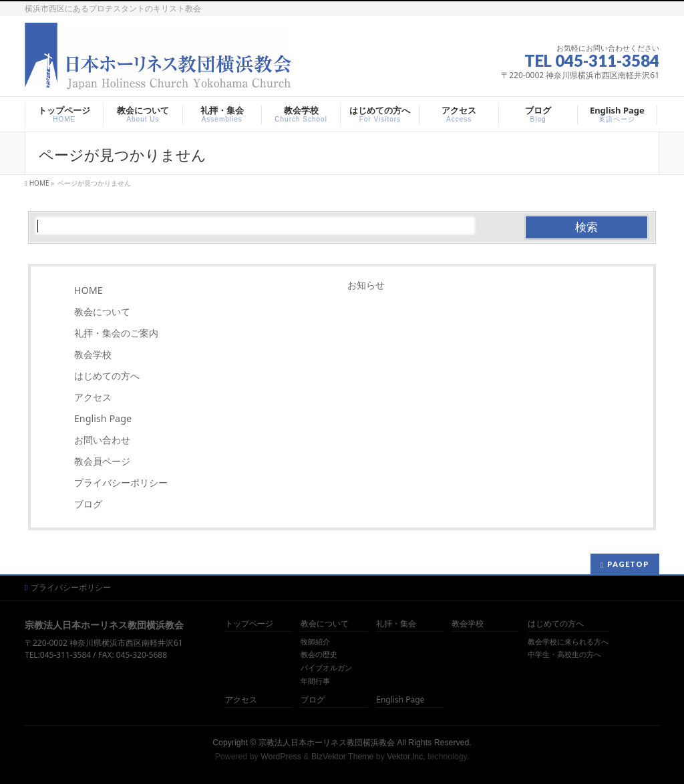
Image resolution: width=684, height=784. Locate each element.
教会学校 (93, 354)
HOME (89, 290)
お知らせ (366, 285)
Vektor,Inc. (406, 757)
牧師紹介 (315, 642)
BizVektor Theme (343, 757)
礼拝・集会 (396, 624)
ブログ (88, 504)
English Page (103, 418)
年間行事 (315, 681)
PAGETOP (628, 564)
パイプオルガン (326, 668)
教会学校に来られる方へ (568, 642)
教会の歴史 (319, 654)
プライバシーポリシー (121, 482)
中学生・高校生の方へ (564, 654)
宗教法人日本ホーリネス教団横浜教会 (327, 743)
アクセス (93, 397)
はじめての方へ (107, 376)
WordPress (281, 757)
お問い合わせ (102, 440)
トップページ (249, 624)
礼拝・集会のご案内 (116, 333)
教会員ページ (102, 461)
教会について (102, 312)
